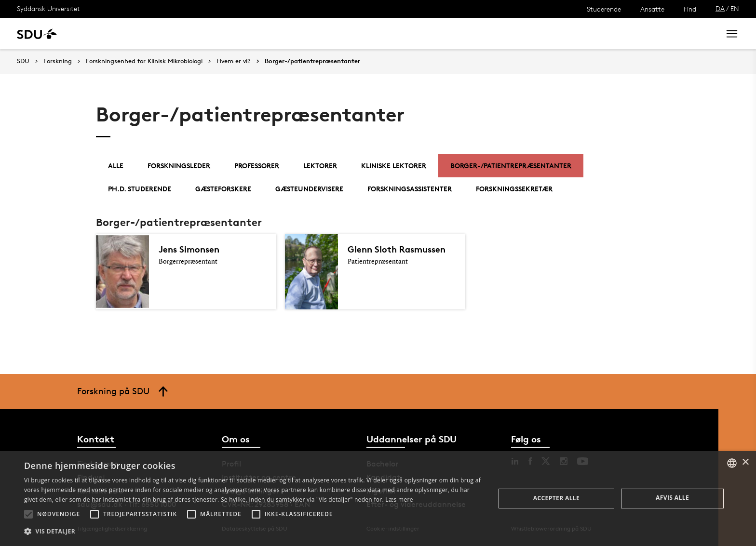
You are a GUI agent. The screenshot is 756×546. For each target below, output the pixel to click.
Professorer (257, 166)
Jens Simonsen (191, 249)
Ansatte (652, 9)
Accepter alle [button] (556, 498)
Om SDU (343, 33)
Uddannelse (103, 33)
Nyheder (200, 33)
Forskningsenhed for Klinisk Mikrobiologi (144, 61)
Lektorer (320, 166)
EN (735, 8)
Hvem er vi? (234, 61)
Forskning (155, 33)
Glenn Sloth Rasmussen (399, 249)
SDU (23, 61)
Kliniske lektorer (394, 166)
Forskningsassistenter (410, 189)
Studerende (604, 9)
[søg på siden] (632, 34)
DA (720, 8)
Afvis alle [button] (672, 498)
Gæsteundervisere (309, 189)
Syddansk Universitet (48, 8)
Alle (116, 166)
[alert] (378, 499)
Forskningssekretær (514, 189)
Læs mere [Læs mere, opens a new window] (399, 499)
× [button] (745, 462)
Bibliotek (300, 33)
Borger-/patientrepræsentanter (312, 61)
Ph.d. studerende (140, 189)
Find (690, 9)
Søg (701, 33)
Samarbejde (250, 33)
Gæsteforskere (223, 189)
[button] (28, 514)
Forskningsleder (179, 166)
